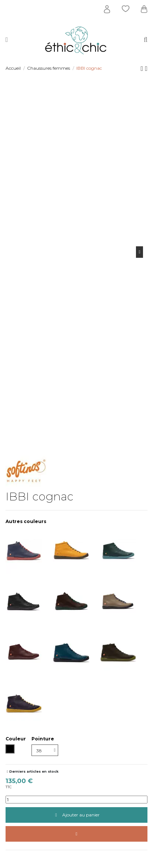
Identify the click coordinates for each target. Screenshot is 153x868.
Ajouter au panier (76, 815)
